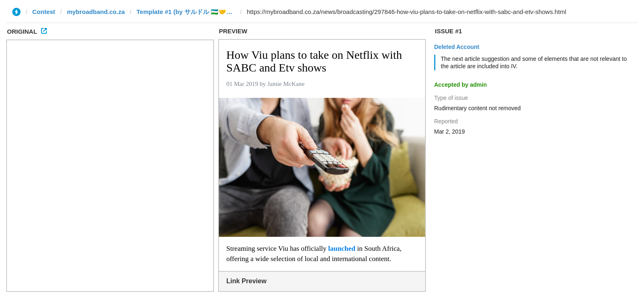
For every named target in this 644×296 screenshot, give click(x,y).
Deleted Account (457, 47)
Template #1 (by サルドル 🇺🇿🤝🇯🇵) (186, 12)
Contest (44, 12)
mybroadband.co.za (96, 12)
